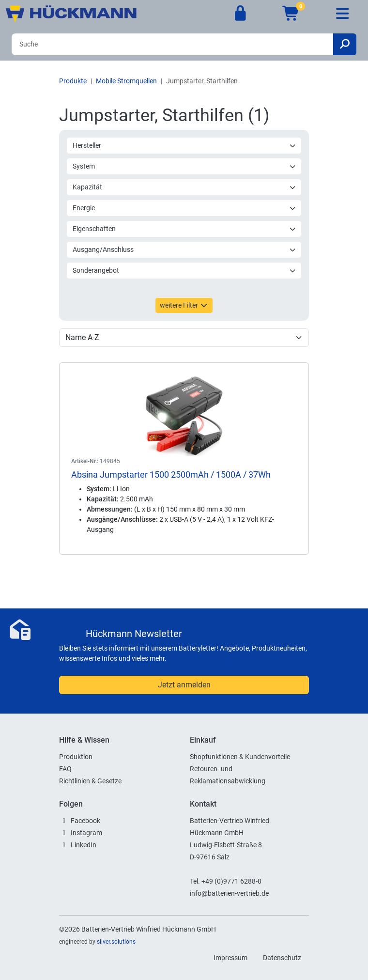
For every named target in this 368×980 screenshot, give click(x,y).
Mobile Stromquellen (126, 81)
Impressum (230, 958)
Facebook (85, 821)
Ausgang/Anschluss (184, 249)
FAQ (65, 769)
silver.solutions (116, 942)
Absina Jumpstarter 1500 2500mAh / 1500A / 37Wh (171, 474)
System (184, 166)
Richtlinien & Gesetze (90, 781)
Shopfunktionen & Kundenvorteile (240, 757)
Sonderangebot (184, 270)
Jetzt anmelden (184, 685)
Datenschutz (282, 958)
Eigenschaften (184, 229)
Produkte (73, 81)
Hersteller (184, 145)
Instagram (86, 833)
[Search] (172, 44)
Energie (184, 208)
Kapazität (184, 187)
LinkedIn (84, 845)
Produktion (76, 757)
